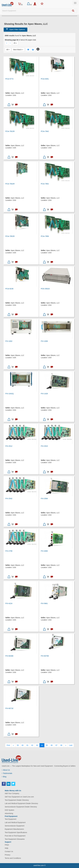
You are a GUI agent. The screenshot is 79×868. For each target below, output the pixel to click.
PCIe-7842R (10, 184)
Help (7, 848)
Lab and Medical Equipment (15, 822)
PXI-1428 (44, 394)
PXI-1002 (9, 341)
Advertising (9, 813)
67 (57, 745)
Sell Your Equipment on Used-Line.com (19, 797)
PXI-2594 (44, 499)
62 (32, 745)
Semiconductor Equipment (15, 826)
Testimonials (7, 773)
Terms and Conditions (13, 858)
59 (18, 745)
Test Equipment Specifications (16, 832)
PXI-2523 (44, 446)
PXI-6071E (9, 708)
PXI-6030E (9, 656)
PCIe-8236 (9, 289)
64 (42, 745)
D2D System (9, 810)
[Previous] (13, 745)
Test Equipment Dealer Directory (17, 800)
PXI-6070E (45, 656)
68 (61, 745)
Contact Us (9, 851)
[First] (8, 745)
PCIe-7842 (45, 131)
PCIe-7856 (45, 236)
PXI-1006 (44, 341)
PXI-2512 (9, 446)
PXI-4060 (44, 551)
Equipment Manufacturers (14, 829)
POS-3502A (45, 289)
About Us (6, 770)
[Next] (66, 745)
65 (47, 745)
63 (37, 745)
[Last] (71, 745)
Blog (4, 777)
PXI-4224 (9, 603)
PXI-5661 (44, 603)
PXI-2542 (9, 499)
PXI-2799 (9, 551)
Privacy (8, 855)
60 (23, 745)
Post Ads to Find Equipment (15, 836)
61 (27, 745)
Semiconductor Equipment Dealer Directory (21, 807)
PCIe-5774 (9, 79)
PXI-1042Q (9, 394)
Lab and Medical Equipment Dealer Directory (21, 803)
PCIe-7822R (10, 131)
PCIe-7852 (45, 184)
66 (52, 745)
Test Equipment (11, 819)
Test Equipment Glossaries (15, 839)
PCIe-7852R (10, 236)
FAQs (7, 845)
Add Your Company (12, 793)
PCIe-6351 (45, 79)
